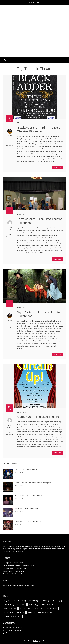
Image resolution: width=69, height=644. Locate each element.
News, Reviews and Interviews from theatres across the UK (34, 19)
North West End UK (34, 15)
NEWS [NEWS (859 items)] (21, 605)
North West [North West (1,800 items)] (47, 605)
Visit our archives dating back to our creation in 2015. (19, 585)
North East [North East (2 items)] (33, 605)
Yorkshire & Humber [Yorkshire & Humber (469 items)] (13, 616)
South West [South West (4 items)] (9, 612)
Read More (58, 168)
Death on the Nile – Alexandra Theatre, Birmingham (33, 483)
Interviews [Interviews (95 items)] (57, 601)
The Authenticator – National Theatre (28, 521)
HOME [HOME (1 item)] (46, 601)
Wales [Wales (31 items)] (31, 612)
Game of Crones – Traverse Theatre (28, 508)
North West (22, 123)
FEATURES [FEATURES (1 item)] (34, 601)
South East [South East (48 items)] (52, 609)
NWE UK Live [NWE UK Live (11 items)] (10, 609)
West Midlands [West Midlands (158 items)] (45, 612)
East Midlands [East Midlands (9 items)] (20, 601)
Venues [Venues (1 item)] (21, 612)
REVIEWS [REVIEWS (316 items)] (25, 609)
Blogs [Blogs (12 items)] (8, 601)
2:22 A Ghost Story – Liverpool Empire (29, 496)
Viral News (35, 641)
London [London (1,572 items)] (9, 605)
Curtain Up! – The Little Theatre (38, 417)
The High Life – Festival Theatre (26, 470)
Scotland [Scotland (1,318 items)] (39, 609)
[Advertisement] (34, 42)
